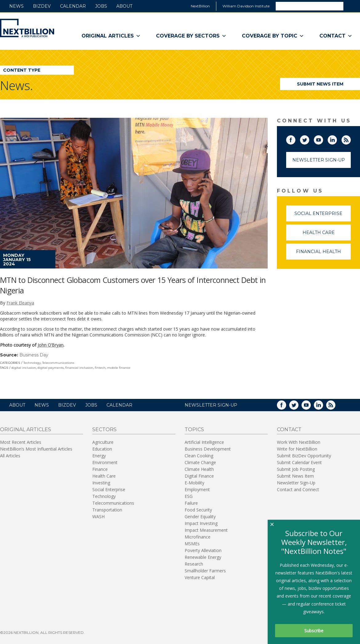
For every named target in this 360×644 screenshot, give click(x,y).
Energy (99, 456)
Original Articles (111, 36)
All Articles (10, 456)
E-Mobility (194, 483)
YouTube (323, 139)
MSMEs (192, 544)
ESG (189, 496)
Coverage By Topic (273, 36)
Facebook (295, 139)
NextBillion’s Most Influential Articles (36, 449)
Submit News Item (320, 84)
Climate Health (199, 469)
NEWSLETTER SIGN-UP (211, 405)
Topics (194, 429)
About (124, 6)
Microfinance (198, 537)
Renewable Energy (203, 557)
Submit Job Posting (296, 469)
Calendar (73, 6)
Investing (101, 483)
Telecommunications (58, 363)
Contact (336, 36)
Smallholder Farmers (205, 571)
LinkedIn (337, 139)
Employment (197, 489)
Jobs (101, 6)
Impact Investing (201, 523)
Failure (191, 503)
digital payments (51, 368)
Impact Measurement (206, 530)
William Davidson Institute (246, 6)
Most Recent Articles (21, 442)
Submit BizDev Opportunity (304, 456)
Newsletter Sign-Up (319, 160)
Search (351, 6)
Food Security (198, 510)
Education (102, 449)
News (16, 6)
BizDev (42, 6)
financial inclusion (79, 368)
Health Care (327, 235)
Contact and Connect (298, 489)
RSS (350, 139)
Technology (32, 363)
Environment (105, 462)
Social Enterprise (323, 216)
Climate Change (200, 462)
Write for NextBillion (297, 449)
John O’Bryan (50, 345)
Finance (100, 469)
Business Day (34, 355)
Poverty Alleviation (203, 550)
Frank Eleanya (20, 303)
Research (194, 564)
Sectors (104, 429)
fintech (100, 368)
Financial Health (323, 254)
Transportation (107, 510)
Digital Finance (199, 476)
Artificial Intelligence (204, 442)
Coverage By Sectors (191, 36)
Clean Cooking (199, 456)
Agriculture (103, 442)
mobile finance (119, 368)
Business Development (208, 449)
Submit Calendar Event (299, 462)
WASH (98, 517)
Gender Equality (200, 517)
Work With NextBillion (299, 442)
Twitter (309, 139)
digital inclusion (24, 368)
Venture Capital (200, 577)
